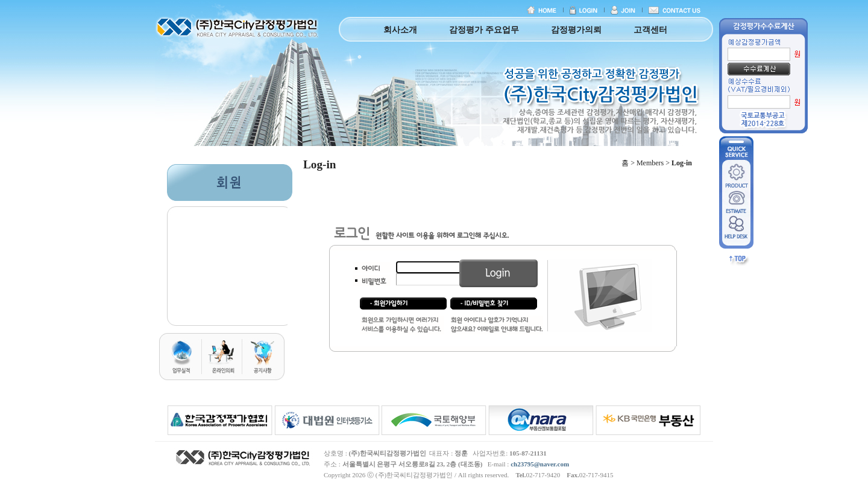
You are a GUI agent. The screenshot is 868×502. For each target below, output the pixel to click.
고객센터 (650, 30)
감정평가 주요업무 (484, 30)
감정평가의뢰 (576, 30)
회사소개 (400, 30)
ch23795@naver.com (540, 464)
